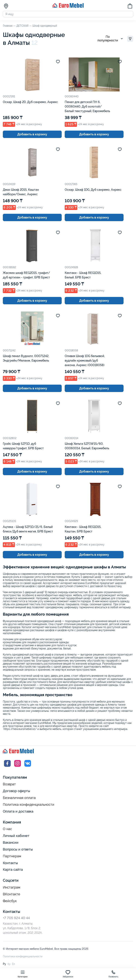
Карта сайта (13, 871)
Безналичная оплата (19, 799)
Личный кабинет (16, 837)
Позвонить (113, 974)
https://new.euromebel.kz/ (20, 730)
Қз (9, 965)
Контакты (10, 864)
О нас (7, 830)
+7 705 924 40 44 (16, 919)
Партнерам (12, 857)
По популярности (111, 40)
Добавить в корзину (32, 136)
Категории (23, 974)
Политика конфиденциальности (29, 806)
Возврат (9, 786)
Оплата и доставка (18, 812)
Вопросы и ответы (18, 850)
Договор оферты (17, 792)
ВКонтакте (12, 895)
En (13, 965)
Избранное (68, 974)
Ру (4, 965)
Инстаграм (12, 889)
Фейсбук (10, 902)
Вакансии (11, 844)
